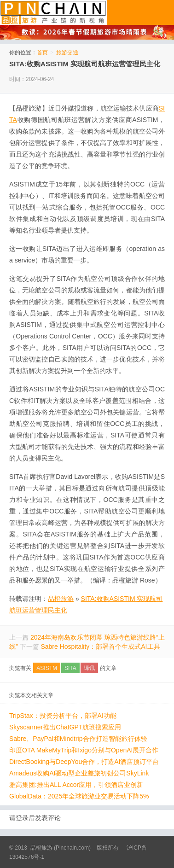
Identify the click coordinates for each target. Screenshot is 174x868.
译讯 (89, 668)
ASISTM (47, 668)
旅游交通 (67, 52)
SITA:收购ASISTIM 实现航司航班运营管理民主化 (85, 64)
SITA (70, 668)
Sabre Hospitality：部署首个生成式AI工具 (100, 647)
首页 (42, 52)
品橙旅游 (54, 12)
